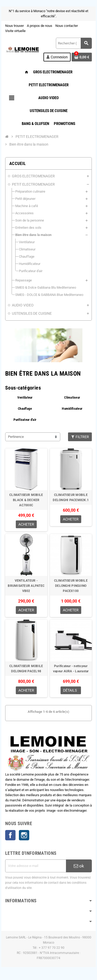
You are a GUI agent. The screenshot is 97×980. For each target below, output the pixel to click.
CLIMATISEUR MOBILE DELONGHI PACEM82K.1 (71, 497)
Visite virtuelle (15, 31)
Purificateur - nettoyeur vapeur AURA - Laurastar (71, 669)
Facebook (10, 835)
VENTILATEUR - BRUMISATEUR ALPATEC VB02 (26, 586)
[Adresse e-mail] (36, 866)
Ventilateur (25, 397)
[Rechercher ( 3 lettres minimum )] (74, 43)
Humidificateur (72, 409)
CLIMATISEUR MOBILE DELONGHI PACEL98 (26, 669)
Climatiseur (72, 397)
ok (79, 866)
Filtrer (80, 437)
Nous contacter (67, 26)
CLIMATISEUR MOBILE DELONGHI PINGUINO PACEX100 (71, 586)
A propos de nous (40, 26)
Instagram (24, 835)
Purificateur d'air (25, 420)
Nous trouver (14, 26)
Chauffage (25, 409)
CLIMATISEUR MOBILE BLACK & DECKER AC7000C (26, 500)
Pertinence (16, 437)
